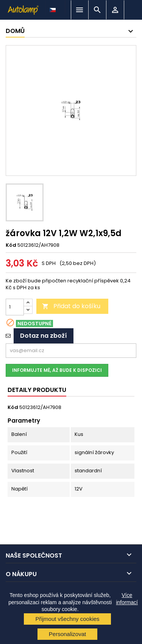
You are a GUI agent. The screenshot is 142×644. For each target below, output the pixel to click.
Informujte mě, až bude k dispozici (57, 370)
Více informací (127, 599)
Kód (11, 245)
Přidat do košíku (71, 306)
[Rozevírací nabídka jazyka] (53, 8)
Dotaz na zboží (44, 336)
